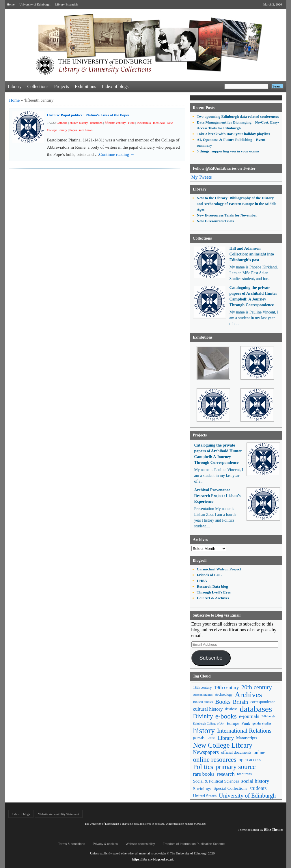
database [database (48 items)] (231, 709)
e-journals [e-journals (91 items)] (249, 716)
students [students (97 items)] (258, 788)
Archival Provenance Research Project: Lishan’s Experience (218, 496)
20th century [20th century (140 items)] (257, 687)
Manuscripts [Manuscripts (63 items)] (247, 738)
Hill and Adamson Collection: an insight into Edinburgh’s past (252, 254)
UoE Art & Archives (213, 598)
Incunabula (144, 123)
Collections (38, 86)
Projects (61, 86)
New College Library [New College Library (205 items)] (223, 745)
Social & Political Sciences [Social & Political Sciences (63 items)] (216, 781)
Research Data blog (212, 586)
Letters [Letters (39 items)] (211, 738)
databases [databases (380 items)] (256, 709)
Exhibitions (85, 86)
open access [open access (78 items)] (250, 760)
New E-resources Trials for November (227, 215)
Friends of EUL (209, 575)
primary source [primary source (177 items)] (236, 767)
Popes (73, 130)
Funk (131, 123)
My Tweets (202, 177)
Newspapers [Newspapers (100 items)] (206, 752)
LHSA (202, 581)
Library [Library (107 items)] (226, 738)
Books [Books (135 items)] (223, 702)
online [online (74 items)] (260, 752)
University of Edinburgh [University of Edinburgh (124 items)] (247, 796)
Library (15, 86)
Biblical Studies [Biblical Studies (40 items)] (203, 702)
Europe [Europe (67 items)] (233, 723)
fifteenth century (115, 123)
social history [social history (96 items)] (255, 781)
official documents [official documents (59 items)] (236, 752)
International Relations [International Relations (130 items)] (244, 731)
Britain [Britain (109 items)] (241, 702)
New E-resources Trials (215, 221)
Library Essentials (67, 4)
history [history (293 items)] (204, 731)
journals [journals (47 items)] (199, 738)
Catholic (62, 123)
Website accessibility (140, 844)
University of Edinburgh (35, 4)
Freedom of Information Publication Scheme (194, 844)
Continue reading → (117, 154)
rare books (86, 130)
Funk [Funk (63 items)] (246, 723)
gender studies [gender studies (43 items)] (262, 723)
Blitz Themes (274, 830)
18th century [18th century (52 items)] (203, 687)
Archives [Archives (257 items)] (248, 695)
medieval (159, 123)
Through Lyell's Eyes (214, 592)
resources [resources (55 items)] (244, 774)
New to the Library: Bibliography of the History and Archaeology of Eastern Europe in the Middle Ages (237, 204)
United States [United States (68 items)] (205, 796)
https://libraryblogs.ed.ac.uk (153, 859)
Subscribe (211, 658)
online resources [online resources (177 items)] (215, 760)
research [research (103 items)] (226, 774)
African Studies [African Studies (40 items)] (203, 695)
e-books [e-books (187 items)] (226, 716)
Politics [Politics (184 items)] (203, 767)
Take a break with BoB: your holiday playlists (234, 134)
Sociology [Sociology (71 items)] (202, 788)
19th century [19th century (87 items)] (227, 687)
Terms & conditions (72, 844)
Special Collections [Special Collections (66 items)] (230, 788)
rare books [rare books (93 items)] (204, 774)
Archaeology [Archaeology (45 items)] (224, 695)
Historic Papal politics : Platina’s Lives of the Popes (88, 115)
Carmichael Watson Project (219, 569)
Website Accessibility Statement (58, 814)
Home (11, 4)
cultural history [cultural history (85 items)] (208, 709)
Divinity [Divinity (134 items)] (203, 716)
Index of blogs (115, 86)
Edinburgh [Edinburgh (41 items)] (268, 716)
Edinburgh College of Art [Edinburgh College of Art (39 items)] (209, 724)
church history (79, 123)
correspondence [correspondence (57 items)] (263, 702)
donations (96, 123)
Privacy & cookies (105, 844)
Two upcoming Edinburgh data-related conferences (238, 116)
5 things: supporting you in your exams (228, 151)
